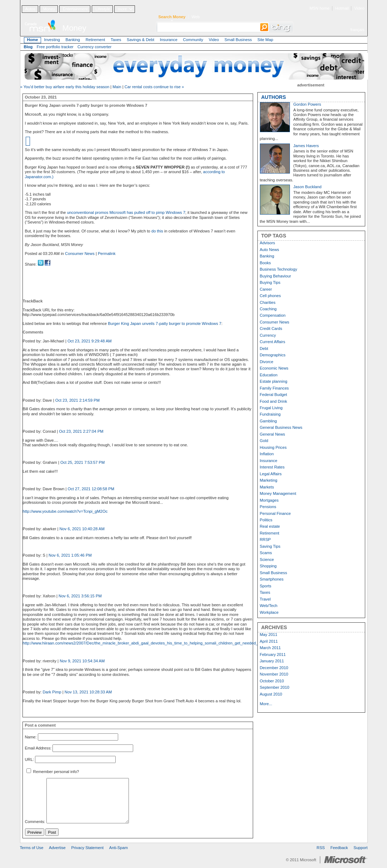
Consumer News (80, 254)
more (122, 9)
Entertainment (75, 9)
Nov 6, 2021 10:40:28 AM (82, 529)
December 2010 (274, 668)
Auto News (270, 250)
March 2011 (270, 648)
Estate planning (274, 381)
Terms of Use (32, 848)
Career (266, 289)
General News (273, 434)
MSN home (320, 8)
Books (265, 263)
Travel (265, 599)
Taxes (116, 40)
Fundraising (270, 414)
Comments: (35, 822)
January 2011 (272, 661)
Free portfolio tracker (55, 47)
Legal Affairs (271, 474)
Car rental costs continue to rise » (154, 87)
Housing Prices (273, 447)
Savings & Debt (140, 40)
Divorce (267, 362)
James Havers (306, 146)
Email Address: (38, 748)
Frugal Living (271, 408)
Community (193, 40)
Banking (73, 40)
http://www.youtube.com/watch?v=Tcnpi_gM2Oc (65, 511)
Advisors (268, 243)
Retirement (96, 40)
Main (117, 87)
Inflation (267, 454)
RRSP (265, 540)
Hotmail (342, 8)
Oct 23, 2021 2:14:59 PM (77, 400)
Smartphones (272, 579)
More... (266, 704)
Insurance (169, 40)
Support (360, 848)
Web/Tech (269, 606)
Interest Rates (272, 467)
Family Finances (274, 388)
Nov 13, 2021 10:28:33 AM (88, 692)
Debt (264, 348)
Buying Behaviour (276, 276)
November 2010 (274, 674)
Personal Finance (275, 513)
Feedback (339, 848)
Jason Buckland (308, 187)
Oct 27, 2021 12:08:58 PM (91, 489)
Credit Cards (271, 328)
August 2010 (271, 694)
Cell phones (270, 296)
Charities (268, 302)
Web (195, 17)
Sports (266, 586)
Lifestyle (103, 9)
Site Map (265, 40)
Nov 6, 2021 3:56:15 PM (80, 596)
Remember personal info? (53, 772)
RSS (321, 848)
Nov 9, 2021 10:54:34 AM (82, 661)
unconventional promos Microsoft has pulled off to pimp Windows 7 (126, 212)
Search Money (172, 17)
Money (49, 9)
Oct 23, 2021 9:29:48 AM (90, 341)
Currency (268, 335)
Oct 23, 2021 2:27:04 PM (81, 431)
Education (269, 375)
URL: (30, 759)
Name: (31, 737)
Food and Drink (274, 401)
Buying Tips (270, 282)
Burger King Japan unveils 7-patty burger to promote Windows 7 (165, 323)
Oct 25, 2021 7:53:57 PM (82, 462)
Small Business (238, 40)
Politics (266, 520)
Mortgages (269, 500)
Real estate (270, 526)
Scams (266, 553)
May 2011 (269, 634)
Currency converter (94, 47)
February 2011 (273, 654)
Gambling (268, 421)
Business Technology (279, 269)
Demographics (273, 355)
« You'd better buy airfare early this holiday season (65, 87)
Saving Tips (270, 546)
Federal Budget (274, 395)
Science (267, 560)
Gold (264, 441)
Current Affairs (273, 342)
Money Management (278, 493)
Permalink (107, 254)
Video (359, 8)
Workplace (269, 612)
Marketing (269, 480)
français (357, 30)
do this (157, 231)
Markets (267, 487)
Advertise (57, 848)
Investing (52, 40)
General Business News (281, 427)
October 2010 (272, 681)
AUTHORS (274, 97)
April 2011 (269, 641)
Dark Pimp (52, 692)
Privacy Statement (87, 848)
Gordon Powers (307, 104)
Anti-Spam (119, 848)
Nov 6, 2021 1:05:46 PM (70, 555)
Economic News (274, 368)
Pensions (268, 507)
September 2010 (275, 687)
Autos (30, 9)
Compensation (273, 315)
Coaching (268, 309)
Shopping (268, 566)
